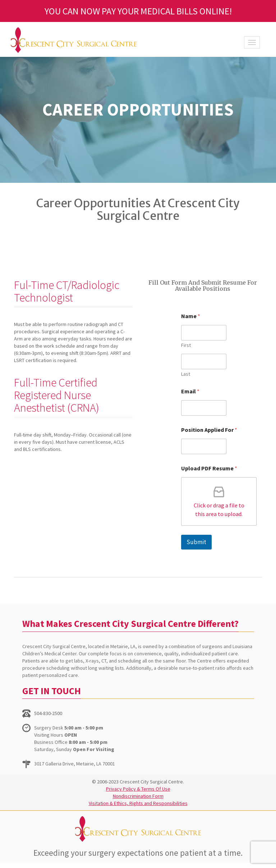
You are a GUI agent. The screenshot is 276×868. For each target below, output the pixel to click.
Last (186, 374)
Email (190, 391)
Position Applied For (209, 430)
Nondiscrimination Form (138, 796)
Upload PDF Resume (209, 468)
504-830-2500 (48, 713)
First (186, 345)
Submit (196, 542)
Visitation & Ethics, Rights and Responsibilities (138, 803)
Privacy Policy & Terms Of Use (138, 789)
